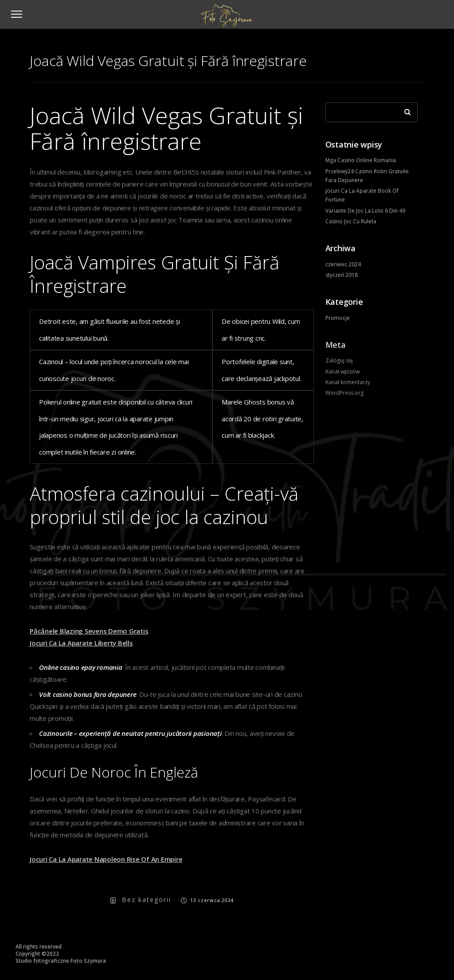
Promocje (338, 318)
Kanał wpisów (342, 371)
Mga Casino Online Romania (361, 160)
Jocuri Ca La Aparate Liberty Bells (81, 643)
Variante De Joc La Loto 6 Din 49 (365, 211)
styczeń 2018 (342, 275)
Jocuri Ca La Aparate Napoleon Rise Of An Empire (106, 859)
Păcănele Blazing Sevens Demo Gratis (89, 631)
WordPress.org (344, 393)
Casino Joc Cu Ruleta (351, 221)
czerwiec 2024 (343, 264)
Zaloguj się (339, 360)
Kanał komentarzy (348, 382)
